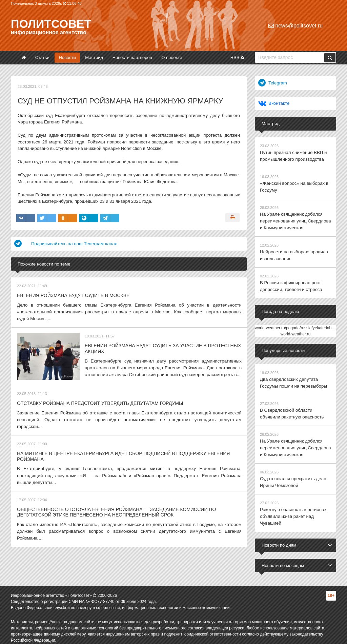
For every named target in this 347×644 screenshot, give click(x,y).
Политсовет (51, 24)
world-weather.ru (296, 331)
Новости (67, 57)
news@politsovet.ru (295, 26)
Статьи (42, 57)
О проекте (172, 57)
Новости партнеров (132, 57)
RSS (237, 57)
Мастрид (94, 57)
